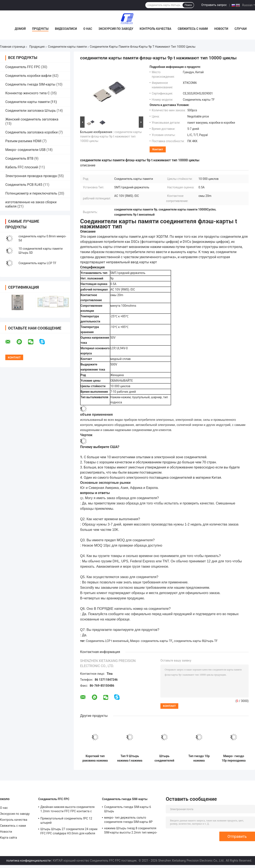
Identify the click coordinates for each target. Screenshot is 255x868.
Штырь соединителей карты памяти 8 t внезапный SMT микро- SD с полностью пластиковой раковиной (164, 758)
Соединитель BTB (19, 158)
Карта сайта (8, 838)
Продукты (40, 29)
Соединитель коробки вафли (28, 76)
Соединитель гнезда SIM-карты (30, 84)
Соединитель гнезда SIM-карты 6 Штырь (128, 809)
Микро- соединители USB (25, 150)
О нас (88, 29)
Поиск (188, 5)
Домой (20, 29)
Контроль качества (155, 29)
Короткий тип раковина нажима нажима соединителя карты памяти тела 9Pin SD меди (95, 758)
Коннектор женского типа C (28, 93)
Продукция (37, 47)
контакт (158, 149)
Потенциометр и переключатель (31, 193)
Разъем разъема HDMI (23, 141)
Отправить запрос (214, 5)
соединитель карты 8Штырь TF (196, 641)
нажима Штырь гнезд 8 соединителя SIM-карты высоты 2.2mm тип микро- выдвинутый (131, 831)
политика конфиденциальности (28, 861)
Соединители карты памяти (67, 47)
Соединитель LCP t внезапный (107, 641)
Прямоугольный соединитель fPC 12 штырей (66, 821)
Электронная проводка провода (31, 176)
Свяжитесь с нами (193, 29)
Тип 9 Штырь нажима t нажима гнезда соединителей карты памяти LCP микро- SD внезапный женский (130, 758)
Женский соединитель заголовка (32, 119)
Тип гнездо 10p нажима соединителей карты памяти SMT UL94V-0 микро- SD (199, 758)
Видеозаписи (66, 29)
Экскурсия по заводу (116, 29)
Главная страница (13, 47)
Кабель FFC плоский (22, 167)
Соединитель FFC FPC (23, 67)
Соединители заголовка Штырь (30, 111)
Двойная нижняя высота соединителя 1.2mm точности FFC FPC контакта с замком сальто (67, 810)
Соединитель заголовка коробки (31, 132)
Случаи (241, 29)
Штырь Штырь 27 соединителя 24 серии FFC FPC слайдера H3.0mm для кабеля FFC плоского (69, 832)
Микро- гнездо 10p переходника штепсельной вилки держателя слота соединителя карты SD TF (234, 758)
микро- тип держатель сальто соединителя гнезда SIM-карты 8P (128, 820)
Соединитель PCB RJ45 (24, 185)
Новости (221, 29)
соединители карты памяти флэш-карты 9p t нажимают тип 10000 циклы (111, 136)
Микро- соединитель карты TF (151, 641)
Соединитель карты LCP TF (37, 263)
